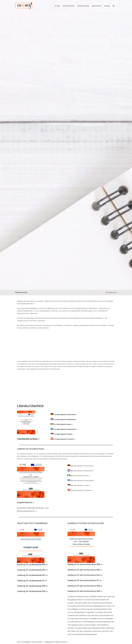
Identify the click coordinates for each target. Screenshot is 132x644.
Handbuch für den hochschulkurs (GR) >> (85, 586)
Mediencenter (97, 6)
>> (34, 304)
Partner (107, 6)
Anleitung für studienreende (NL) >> (32, 575)
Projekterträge (69, 6)
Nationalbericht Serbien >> (82, 485)
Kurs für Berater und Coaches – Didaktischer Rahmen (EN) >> (43, 642)
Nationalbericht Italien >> (82, 476)
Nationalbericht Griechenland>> (84, 481)
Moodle (31, 304)
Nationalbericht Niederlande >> (84, 471)
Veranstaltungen (83, 6)
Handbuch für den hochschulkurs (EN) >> (85, 564)
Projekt (57, 6)
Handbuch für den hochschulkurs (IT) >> (85, 580)
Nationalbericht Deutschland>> (84, 466)
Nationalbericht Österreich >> (83, 490)
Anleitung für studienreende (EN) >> (32, 565)
